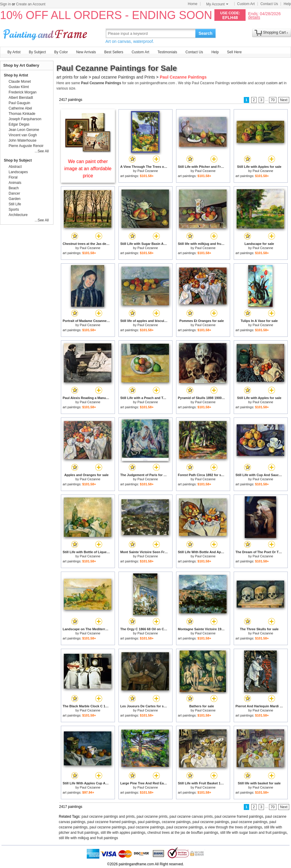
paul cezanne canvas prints (191, 817)
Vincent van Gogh (23, 135)
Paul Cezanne (148, 171)
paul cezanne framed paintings (239, 817)
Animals (15, 183)
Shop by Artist (16, 75)
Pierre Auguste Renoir (26, 146)
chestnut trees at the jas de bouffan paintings (183, 833)
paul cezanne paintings (211, 822)
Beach (14, 188)
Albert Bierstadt (21, 98)
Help (287, 4)
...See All (42, 151)
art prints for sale (72, 77)
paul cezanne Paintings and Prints (124, 77)
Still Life (15, 204)
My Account (217, 4)
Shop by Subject (18, 160)
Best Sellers (114, 52)
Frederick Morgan (23, 92)
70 (273, 100)
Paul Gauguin (19, 103)
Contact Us (269, 4)
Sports (14, 209)
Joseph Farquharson (25, 119)
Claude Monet (20, 82)
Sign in (5, 4)
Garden (15, 199)
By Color (61, 52)
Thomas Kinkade (22, 114)
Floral (13, 177)
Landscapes (18, 172)
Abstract (15, 167)
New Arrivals (86, 52)
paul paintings (149, 822)
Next (284, 100)
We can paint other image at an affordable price (88, 169)
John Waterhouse (23, 140)
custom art (274, 83)
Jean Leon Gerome (24, 130)
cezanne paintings (176, 822)
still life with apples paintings (123, 833)
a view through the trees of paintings (234, 827)
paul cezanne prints (152, 817)
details (254, 17)
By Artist (14, 52)
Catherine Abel (20, 108)
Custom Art (246, 4)
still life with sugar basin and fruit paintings (253, 833)
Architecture (18, 215)
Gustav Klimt (19, 87)
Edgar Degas (19, 124)
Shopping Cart (275, 32)
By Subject (37, 52)
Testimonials (167, 52)
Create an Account (31, 4)
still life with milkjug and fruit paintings (88, 838)
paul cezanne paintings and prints (108, 817)
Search (206, 33)
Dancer (14, 193)
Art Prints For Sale (46, 33)
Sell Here (234, 52)
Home (193, 4)
